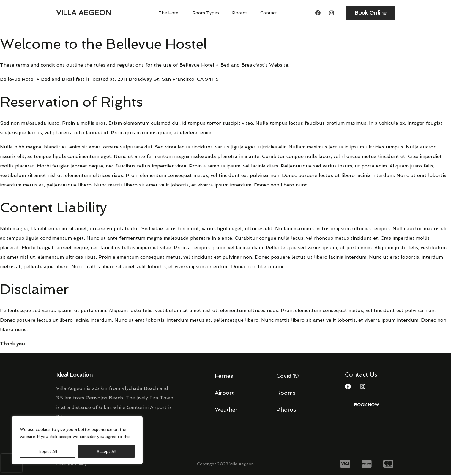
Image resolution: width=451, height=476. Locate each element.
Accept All (106, 451)
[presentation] (12, 463)
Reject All (48, 451)
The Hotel (172, 14)
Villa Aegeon (84, 14)
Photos (239, 14)
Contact (266, 14)
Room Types (207, 14)
